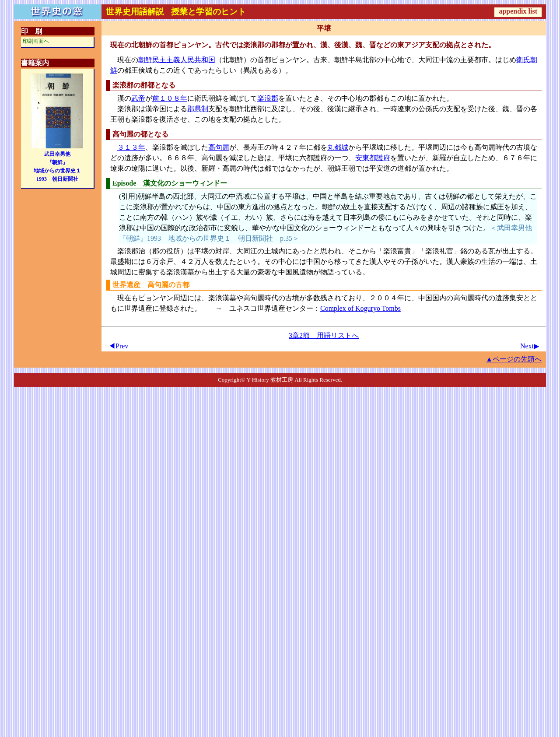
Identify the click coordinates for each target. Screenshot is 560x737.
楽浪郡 (268, 98)
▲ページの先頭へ (514, 359)
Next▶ (530, 346)
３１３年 (131, 147)
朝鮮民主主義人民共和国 (177, 60)
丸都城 (338, 147)
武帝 (138, 98)
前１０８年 (170, 98)
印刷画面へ (36, 41)
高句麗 (219, 147)
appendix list (518, 11)
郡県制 (198, 109)
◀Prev (118, 346)
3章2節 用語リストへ (324, 335)
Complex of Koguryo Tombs (360, 308)
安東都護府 (373, 158)
